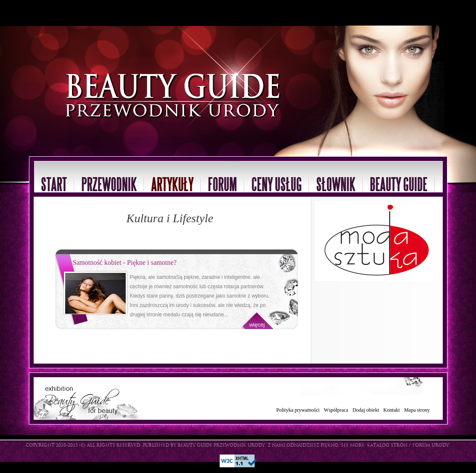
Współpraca (336, 410)
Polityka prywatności (298, 410)
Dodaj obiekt (366, 410)
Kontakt (392, 410)
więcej (257, 325)
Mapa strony (417, 410)
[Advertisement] (100, 13)
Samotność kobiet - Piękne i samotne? (125, 262)
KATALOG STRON (387, 446)
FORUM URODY (431, 446)
